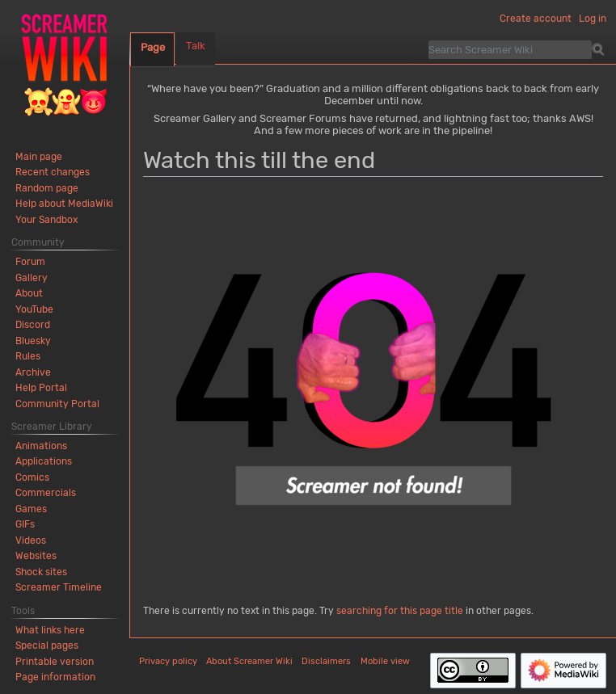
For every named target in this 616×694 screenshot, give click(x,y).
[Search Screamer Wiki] (510, 49)
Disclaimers (326, 661)
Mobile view (385, 661)
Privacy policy (168, 661)
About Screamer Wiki (249, 661)
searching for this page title (400, 611)
